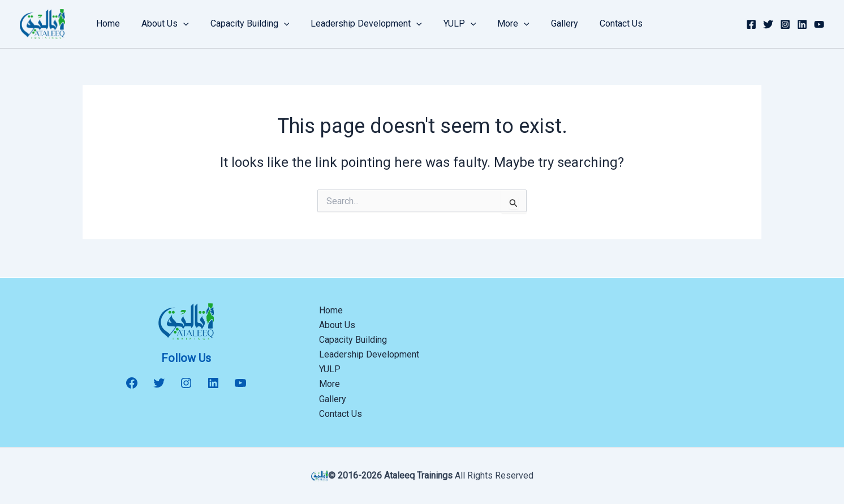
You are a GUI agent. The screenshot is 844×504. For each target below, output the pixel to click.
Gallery (542, 23)
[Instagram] (785, 24)
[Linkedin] (802, 24)
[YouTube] (819, 24)
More (495, 24)
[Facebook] (751, 24)
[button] (178, 24)
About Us (160, 24)
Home (106, 23)
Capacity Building (242, 24)
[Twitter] (768, 24)
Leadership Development (354, 24)
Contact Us (596, 23)
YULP (445, 24)
